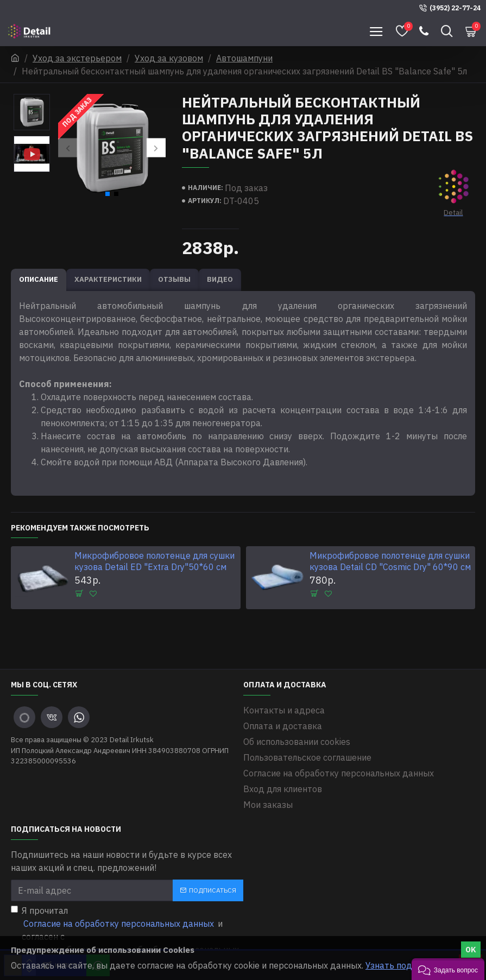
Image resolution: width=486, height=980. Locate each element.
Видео (220, 279)
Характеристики (108, 279)
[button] (68, 148)
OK (471, 950)
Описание (39, 279)
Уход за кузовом (169, 58)
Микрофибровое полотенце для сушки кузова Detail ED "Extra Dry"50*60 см (154, 561)
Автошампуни (244, 58)
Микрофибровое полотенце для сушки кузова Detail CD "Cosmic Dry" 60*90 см (390, 561)
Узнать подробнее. (405, 965)
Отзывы (174, 279)
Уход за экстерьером (77, 58)
